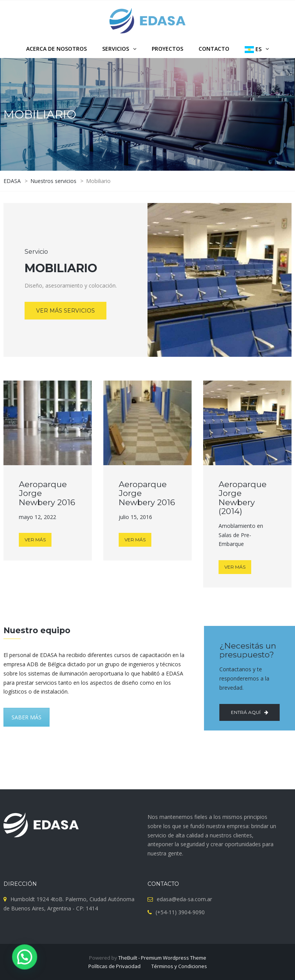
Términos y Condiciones (179, 966)
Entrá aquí (247, 712)
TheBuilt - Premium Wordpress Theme (162, 958)
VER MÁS (35, 540)
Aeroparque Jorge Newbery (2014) (243, 497)
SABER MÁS (27, 717)
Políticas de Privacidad (114, 966)
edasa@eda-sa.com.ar (184, 899)
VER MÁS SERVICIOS (65, 311)
